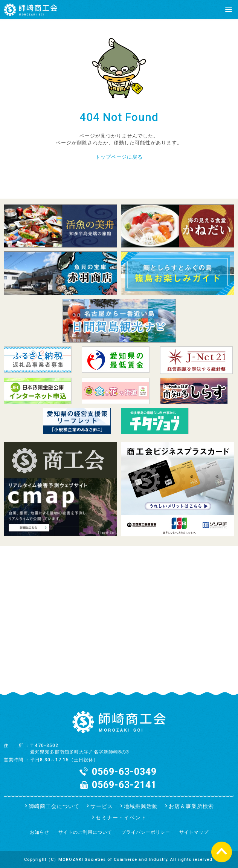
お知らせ (40, 832)
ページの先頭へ (222, 852)
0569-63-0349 (124, 772)
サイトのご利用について (85, 832)
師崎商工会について (54, 806)
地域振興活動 (141, 806)
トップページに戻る (119, 157)
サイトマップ (194, 832)
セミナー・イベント (121, 817)
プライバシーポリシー (146, 832)
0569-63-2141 (124, 785)
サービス (102, 806)
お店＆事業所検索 (191, 806)
